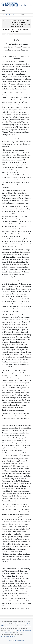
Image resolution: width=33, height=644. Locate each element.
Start (2, 15)
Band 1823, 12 (10, 15)
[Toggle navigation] (4, 10)
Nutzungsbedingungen (8, 637)
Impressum (21, 640)
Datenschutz (13, 640)
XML (13, 34)
